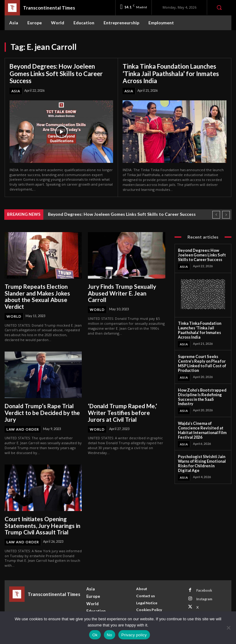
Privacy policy (134, 635)
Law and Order (23, 426)
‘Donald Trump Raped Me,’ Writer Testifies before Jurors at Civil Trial (125, 410)
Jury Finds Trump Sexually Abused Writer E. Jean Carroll (125, 289)
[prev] (216, 214)
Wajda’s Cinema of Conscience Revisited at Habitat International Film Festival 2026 (200, 420)
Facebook (204, 586)
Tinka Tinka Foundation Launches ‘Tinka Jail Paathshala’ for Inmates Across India (170, 73)
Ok (95, 635)
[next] (226, 214)
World (14, 314)
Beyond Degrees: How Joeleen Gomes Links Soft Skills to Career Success (56, 73)
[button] (219, 7)
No (110, 635)
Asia (16, 90)
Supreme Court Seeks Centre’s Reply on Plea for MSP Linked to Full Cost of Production (201, 360)
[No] (228, 628)
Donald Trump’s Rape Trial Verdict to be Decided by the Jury (40, 410)
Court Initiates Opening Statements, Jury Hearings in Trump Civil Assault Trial (40, 522)
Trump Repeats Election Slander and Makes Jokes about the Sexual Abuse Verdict (36, 295)
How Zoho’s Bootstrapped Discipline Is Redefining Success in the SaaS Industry (202, 390)
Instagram (204, 594)
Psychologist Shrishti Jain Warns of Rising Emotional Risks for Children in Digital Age (201, 452)
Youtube (203, 610)
